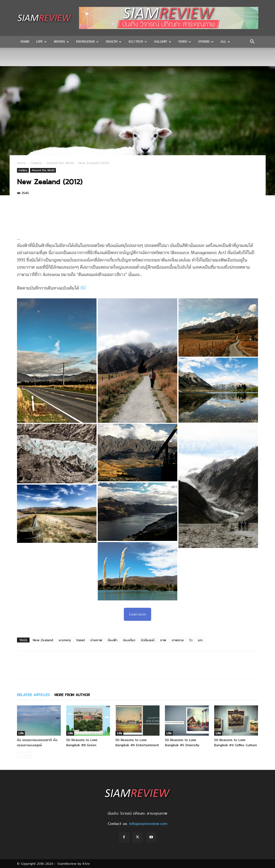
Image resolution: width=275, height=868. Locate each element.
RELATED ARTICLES (33, 695)
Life (41, 42)
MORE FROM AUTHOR (72, 695)
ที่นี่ (83, 288)
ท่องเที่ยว (129, 640)
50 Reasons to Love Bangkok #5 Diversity (182, 742)
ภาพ (163, 640)
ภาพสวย (178, 640)
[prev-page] (20, 755)
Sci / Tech (138, 42)
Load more (137, 614)
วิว (191, 640)
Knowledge (87, 42)
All (225, 42)
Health (114, 42)
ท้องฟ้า (113, 640)
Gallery (163, 42)
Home (25, 42)
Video (185, 42)
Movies (61, 42)
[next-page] (28, 755)
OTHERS (206, 42)
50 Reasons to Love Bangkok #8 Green (82, 742)
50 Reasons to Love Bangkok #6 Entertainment (137, 742)
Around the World (60, 163)
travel (81, 640)
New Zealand (43, 640)
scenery (65, 640)
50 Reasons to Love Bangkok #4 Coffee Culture (236, 742)
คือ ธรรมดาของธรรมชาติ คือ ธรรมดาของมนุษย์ (37, 742)
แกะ (201, 640)
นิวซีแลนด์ (148, 640)
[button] (252, 42)
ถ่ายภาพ (96, 640)
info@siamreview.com (148, 824)
